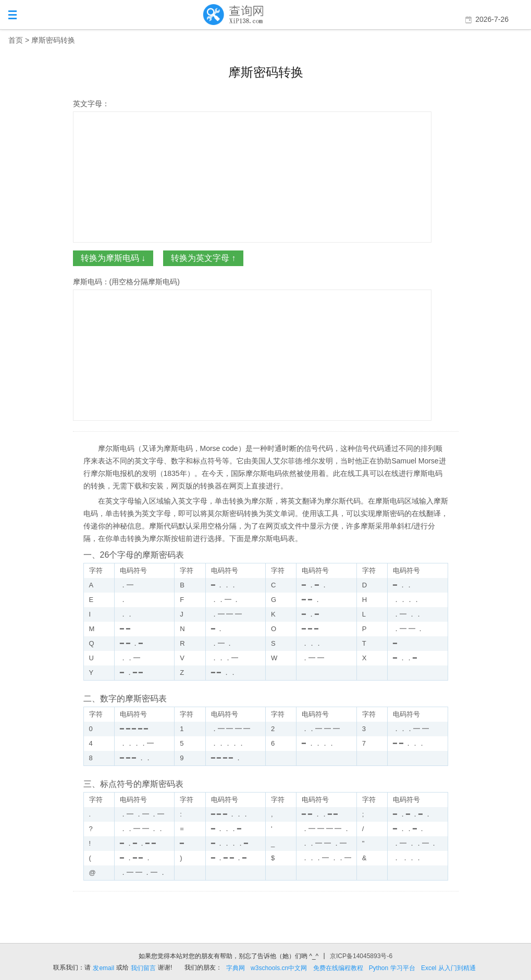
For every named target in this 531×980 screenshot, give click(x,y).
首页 (16, 40)
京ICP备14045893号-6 (361, 956)
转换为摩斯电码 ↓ (113, 258)
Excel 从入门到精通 (448, 968)
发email (103, 968)
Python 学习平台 (392, 968)
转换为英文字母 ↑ (203, 258)
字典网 (236, 968)
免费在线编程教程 (338, 968)
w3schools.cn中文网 (279, 968)
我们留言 (143, 968)
